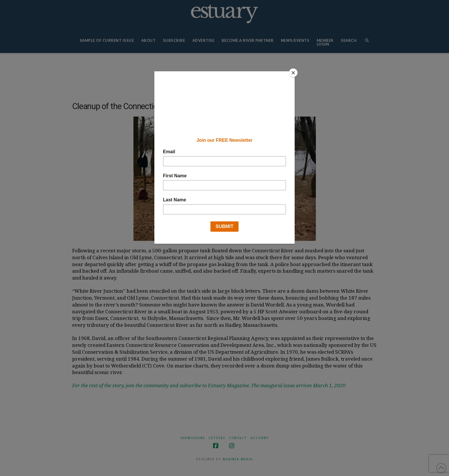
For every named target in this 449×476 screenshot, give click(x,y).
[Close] (293, 73)
